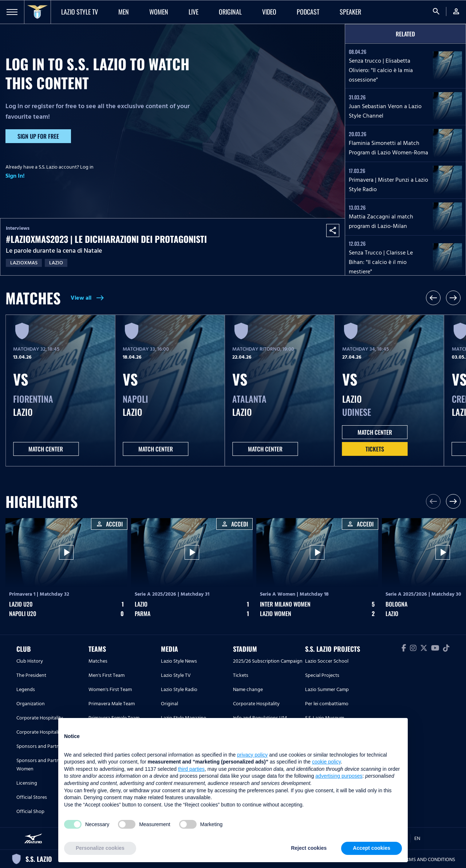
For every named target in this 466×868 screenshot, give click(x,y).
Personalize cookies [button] (100, 848)
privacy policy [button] (252, 755)
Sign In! (15, 176)
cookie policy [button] (326, 762)
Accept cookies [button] (372, 848)
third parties (191, 769)
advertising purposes (339, 776)
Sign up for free (38, 136)
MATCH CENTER (46, 449)
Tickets (375, 449)
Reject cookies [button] (309, 848)
